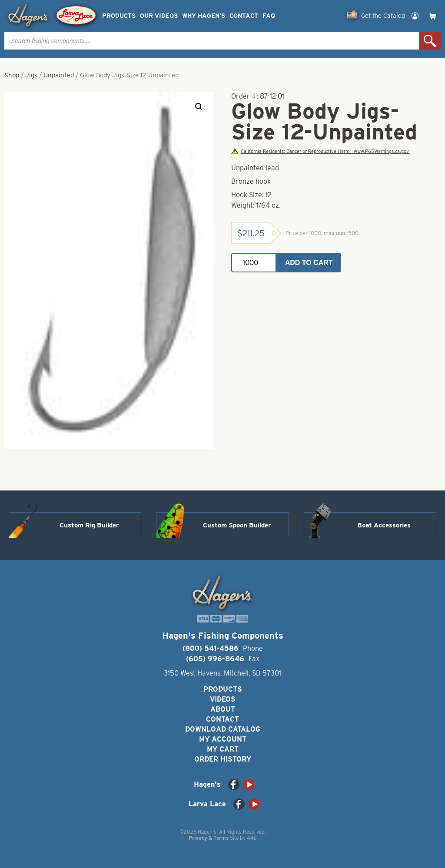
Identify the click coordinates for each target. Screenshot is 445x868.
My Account (223, 739)
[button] (199, 107)
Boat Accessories (384, 525)
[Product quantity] (254, 263)
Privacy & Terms (209, 838)
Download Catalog (223, 729)
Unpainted (59, 75)
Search (430, 41)
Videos (223, 699)
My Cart (223, 749)
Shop (12, 75)
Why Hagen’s (204, 16)
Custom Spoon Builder (237, 525)
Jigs (31, 75)
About (223, 709)
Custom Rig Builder (89, 525)
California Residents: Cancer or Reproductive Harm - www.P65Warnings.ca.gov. (320, 151)
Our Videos (159, 16)
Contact (244, 16)
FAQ (269, 16)
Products (119, 16)
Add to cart (309, 263)
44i (251, 838)
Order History (223, 759)
